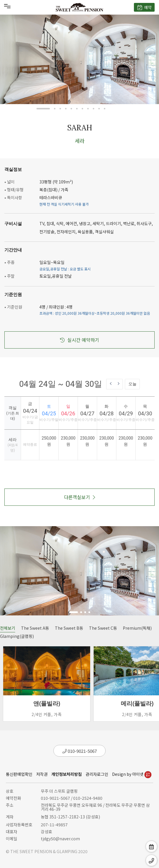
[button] (43, 109)
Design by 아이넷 (132, 774)
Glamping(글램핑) (17, 636)
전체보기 (8, 628)
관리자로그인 (97, 774)
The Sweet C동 (103, 628)
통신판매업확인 (19, 774)
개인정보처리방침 (67, 774)
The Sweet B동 (69, 628)
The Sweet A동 (35, 628)
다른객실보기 (79, 497)
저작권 (42, 774)
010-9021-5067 (80, 751)
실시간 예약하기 (80, 340)
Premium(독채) (137, 628)
